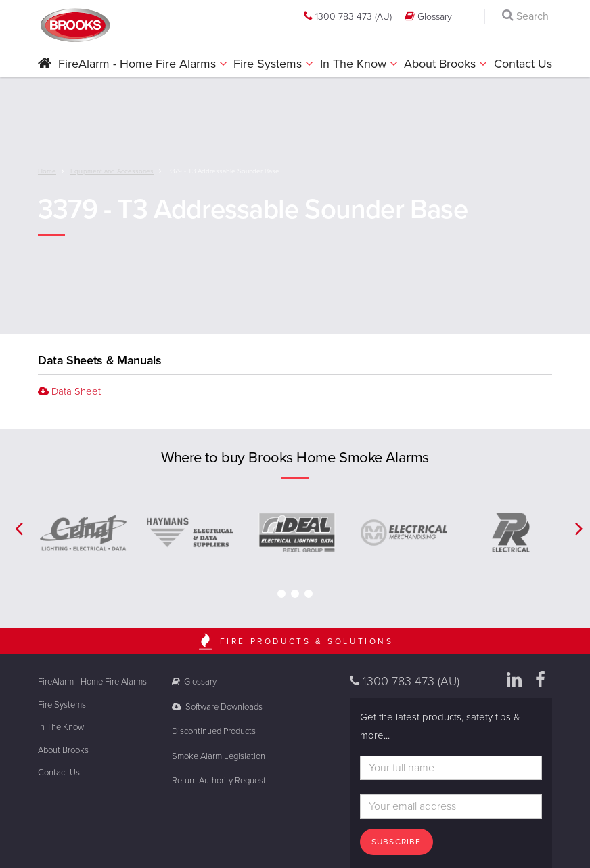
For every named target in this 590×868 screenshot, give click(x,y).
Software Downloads (218, 707)
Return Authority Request (219, 781)
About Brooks (441, 64)
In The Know (355, 64)
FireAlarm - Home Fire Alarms (139, 64)
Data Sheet (69, 391)
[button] (45, 64)
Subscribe (396, 842)
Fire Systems (269, 64)
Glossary (428, 16)
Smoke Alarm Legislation (219, 756)
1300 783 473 (348, 16)
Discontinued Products (214, 731)
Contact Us (523, 64)
